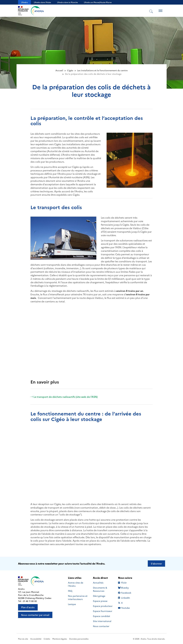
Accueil (59, 70)
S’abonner (156, 564)
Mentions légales (60, 639)
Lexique (72, 604)
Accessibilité (36, 639)
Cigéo (70, 70)
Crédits (47, 639)
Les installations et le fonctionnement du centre (102, 70)
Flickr (127, 583)
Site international (102, 621)
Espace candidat (102, 616)
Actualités (98, 583)
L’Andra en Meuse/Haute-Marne (98, 2)
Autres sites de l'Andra (76, 584)
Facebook (127, 593)
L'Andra (24, 2)
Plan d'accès (28, 607)
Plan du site (23, 639)
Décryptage (99, 596)
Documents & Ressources (100, 589)
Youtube (127, 608)
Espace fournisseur (103, 611)
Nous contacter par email (35, 615)
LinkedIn (127, 598)
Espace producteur (103, 606)
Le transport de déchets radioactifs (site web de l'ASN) (64, 397)
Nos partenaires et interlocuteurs (78, 597)
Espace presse (100, 601)
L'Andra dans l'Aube (42, 2)
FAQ (70, 591)
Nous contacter (101, 626)
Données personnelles (79, 639)
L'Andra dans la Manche (67, 2)
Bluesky (127, 588)
